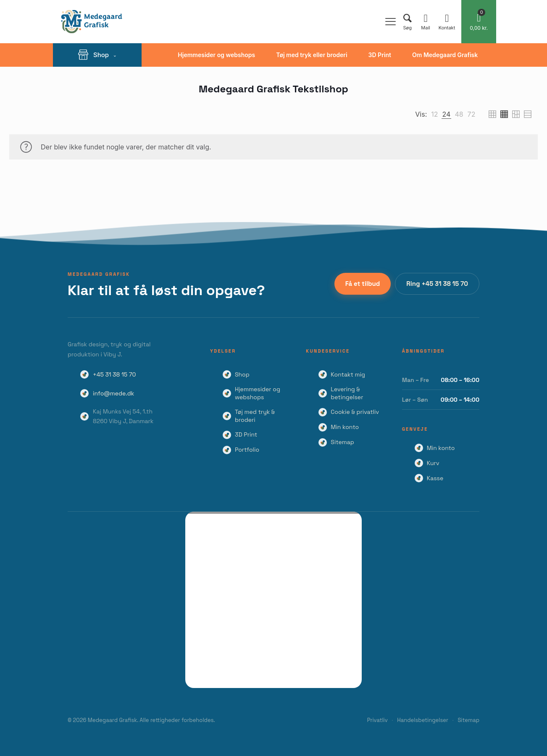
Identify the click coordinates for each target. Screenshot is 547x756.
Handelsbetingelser (423, 720)
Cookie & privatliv (355, 412)
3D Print (246, 434)
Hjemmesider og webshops (258, 393)
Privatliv (377, 720)
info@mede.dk (113, 393)
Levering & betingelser (347, 393)
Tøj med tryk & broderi (255, 416)
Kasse (435, 478)
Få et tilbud (363, 284)
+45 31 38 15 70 (114, 374)
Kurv (433, 463)
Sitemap (342, 442)
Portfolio (247, 450)
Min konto (345, 427)
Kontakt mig (348, 374)
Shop (242, 374)
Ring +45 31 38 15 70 (437, 284)
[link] (434, 114)
